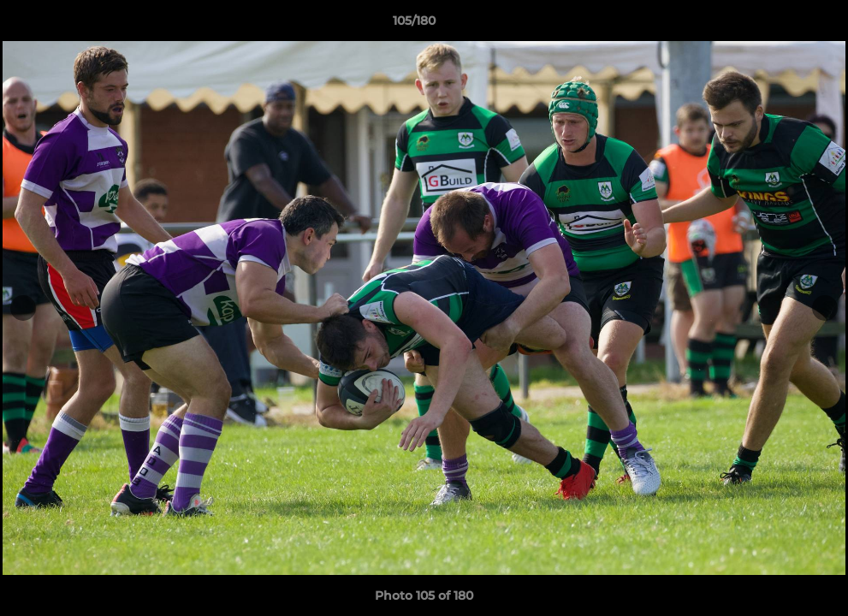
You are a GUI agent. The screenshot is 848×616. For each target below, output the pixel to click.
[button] (776, 25)
